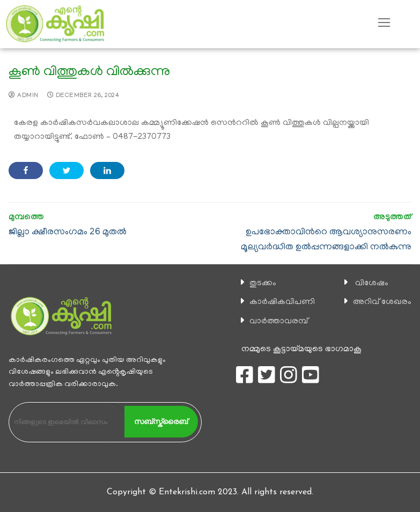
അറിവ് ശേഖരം (382, 302)
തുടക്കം (263, 284)
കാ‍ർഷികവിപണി (282, 302)
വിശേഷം (372, 284)
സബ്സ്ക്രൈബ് (161, 421)
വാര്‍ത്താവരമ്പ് (279, 322)
